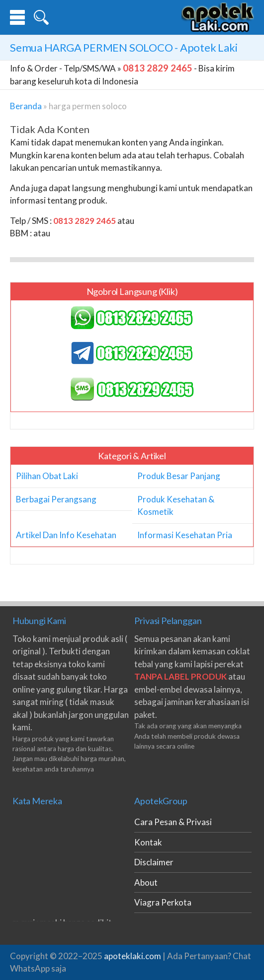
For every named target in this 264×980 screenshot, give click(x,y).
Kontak (148, 842)
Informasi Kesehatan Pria (185, 535)
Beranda (26, 106)
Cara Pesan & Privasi (173, 822)
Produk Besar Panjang (179, 476)
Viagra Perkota (163, 902)
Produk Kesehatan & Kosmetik (176, 506)
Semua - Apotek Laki (124, 47)
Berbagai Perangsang (56, 499)
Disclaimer (154, 862)
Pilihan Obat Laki (47, 476)
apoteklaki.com (132, 956)
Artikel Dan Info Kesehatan (66, 535)
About (146, 882)
